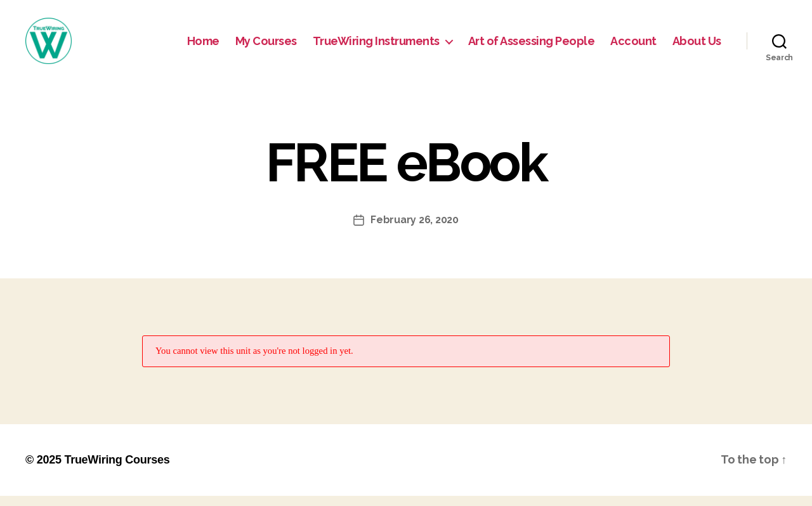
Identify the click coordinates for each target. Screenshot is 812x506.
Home (203, 46)
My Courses (266, 46)
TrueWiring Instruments (376, 46)
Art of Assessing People (532, 46)
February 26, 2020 (414, 230)
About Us (697, 46)
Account (633, 46)
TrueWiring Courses (117, 470)
